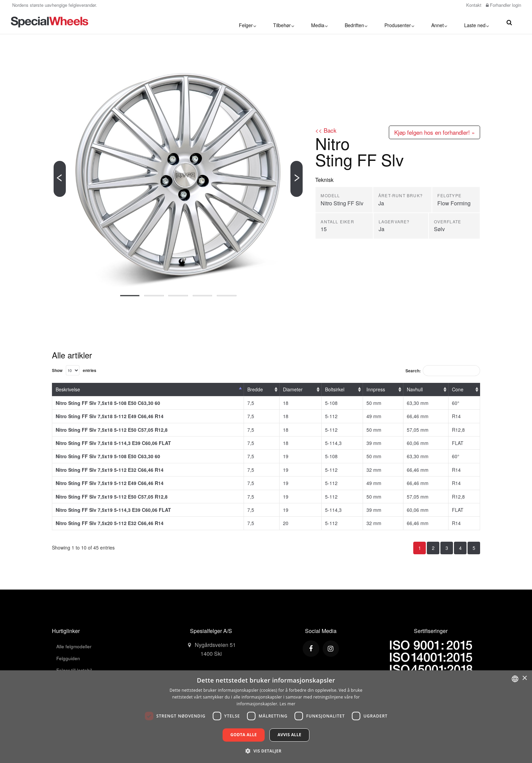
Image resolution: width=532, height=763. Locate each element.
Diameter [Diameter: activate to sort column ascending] (293, 390)
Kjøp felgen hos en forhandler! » (431, 132)
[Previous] (60, 179)
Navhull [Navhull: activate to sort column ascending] (415, 390)
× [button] (524, 678)
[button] (266, 751)
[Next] (297, 179)
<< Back (326, 130)
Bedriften (356, 22)
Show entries (75, 370)
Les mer (288, 704)
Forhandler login (503, 5)
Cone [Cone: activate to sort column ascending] (458, 390)
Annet (439, 22)
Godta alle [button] (244, 735)
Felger (248, 22)
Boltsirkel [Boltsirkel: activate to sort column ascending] (335, 390)
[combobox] (515, 679)
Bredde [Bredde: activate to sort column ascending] (255, 390)
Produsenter (399, 22)
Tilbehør (284, 22)
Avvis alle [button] (289, 735)
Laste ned (477, 22)
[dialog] (266, 717)
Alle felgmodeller (74, 647)
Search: (442, 371)
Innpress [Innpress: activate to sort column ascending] (376, 390)
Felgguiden (68, 659)
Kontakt (473, 5)
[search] (509, 22)
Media (319, 22)
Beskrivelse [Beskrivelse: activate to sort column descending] (68, 390)
